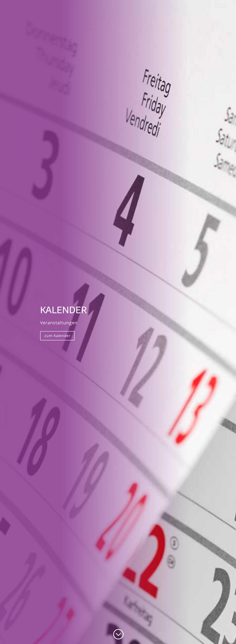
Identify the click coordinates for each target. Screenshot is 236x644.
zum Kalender (57, 336)
